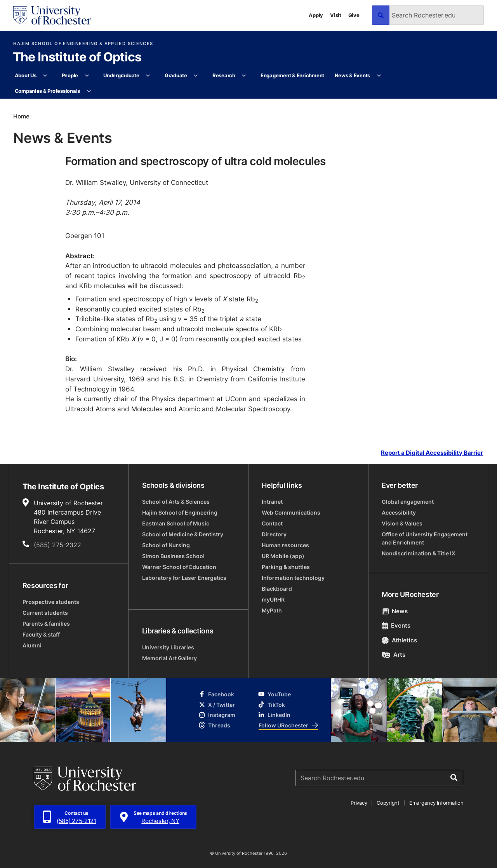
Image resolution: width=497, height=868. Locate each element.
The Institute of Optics (77, 57)
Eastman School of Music (176, 523)
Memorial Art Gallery (169, 658)
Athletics (399, 640)
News (395, 611)
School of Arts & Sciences (176, 502)
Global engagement (408, 502)
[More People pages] (87, 76)
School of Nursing (166, 545)
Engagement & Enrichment (292, 75)
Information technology (293, 578)
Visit (336, 15)
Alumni (32, 645)
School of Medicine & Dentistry (183, 534)
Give (354, 15)
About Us (26, 75)
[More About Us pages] (45, 76)
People (70, 75)
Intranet (272, 502)
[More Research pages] (244, 76)
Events (396, 625)
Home (21, 116)
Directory (274, 534)
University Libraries (168, 647)
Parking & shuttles (286, 567)
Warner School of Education (179, 567)
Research (224, 75)
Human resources (285, 545)
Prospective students (51, 602)
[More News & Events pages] (379, 76)
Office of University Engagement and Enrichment (425, 538)
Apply (316, 15)
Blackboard (277, 589)
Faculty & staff (41, 634)
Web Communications (291, 512)
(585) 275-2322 (57, 545)
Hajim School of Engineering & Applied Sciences (83, 44)
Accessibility (399, 512)
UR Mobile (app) (283, 556)
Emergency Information (436, 803)
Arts (394, 655)
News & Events (353, 75)
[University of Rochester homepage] (52, 15)
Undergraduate (121, 75)
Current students (45, 613)
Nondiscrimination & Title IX (419, 553)
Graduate (176, 75)
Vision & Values (402, 523)
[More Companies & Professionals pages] (89, 91)
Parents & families (46, 624)
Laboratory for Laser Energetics (184, 578)
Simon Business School (173, 556)
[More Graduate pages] (196, 76)
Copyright (388, 803)
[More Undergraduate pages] (148, 76)
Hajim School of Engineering (180, 512)
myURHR (273, 599)
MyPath (272, 610)
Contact (272, 523)
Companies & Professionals (48, 91)
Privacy (359, 803)
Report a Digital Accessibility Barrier (432, 452)
